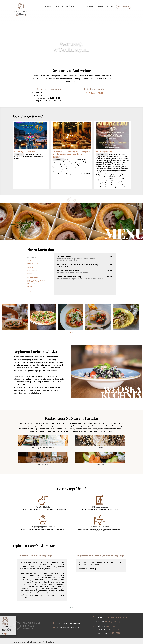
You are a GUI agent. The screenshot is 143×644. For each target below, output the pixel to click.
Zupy (29, 260)
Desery (30, 287)
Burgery (30, 274)
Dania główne (32, 270)
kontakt (110, 6)
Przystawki (32, 257)
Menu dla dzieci (33, 277)
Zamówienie (124, 6)
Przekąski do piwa (34, 264)
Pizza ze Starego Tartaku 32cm (37, 291)
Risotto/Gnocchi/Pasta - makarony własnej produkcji (37, 282)
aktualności (46, 6)
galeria (100, 6)
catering (90, 6)
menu (81, 6)
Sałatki (30, 267)
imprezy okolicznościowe (65, 6)
